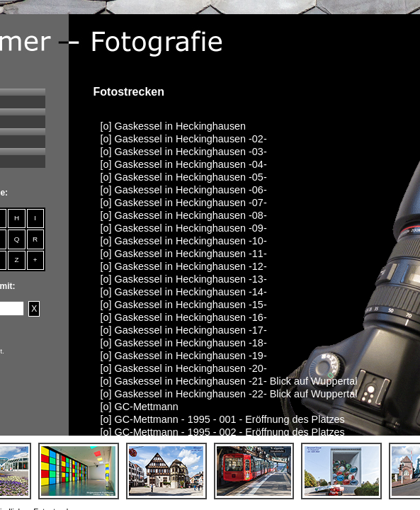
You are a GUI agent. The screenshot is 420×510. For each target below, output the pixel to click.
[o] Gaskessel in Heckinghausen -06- (184, 190)
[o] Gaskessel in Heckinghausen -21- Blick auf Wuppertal (229, 381)
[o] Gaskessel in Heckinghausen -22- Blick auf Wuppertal (229, 394)
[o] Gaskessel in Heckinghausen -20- (184, 368)
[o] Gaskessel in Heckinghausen (174, 126)
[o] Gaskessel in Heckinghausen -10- (184, 241)
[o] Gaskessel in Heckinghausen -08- (184, 215)
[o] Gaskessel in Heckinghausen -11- (184, 254)
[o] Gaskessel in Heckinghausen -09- (184, 228)
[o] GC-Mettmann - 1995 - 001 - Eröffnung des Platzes (223, 419)
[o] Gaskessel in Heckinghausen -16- (184, 317)
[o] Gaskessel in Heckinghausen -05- (184, 177)
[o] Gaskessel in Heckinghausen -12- (184, 266)
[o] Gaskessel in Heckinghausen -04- (184, 164)
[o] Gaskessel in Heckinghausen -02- (184, 139)
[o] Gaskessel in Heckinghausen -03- (184, 152)
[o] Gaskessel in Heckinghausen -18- (184, 343)
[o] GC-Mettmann (140, 407)
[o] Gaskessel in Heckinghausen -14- (184, 292)
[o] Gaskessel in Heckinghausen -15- (184, 305)
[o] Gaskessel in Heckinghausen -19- (184, 356)
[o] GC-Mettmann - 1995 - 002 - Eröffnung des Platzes (223, 432)
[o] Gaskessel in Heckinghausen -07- (184, 203)
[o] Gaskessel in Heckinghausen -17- (184, 330)
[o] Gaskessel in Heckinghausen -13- (184, 279)
